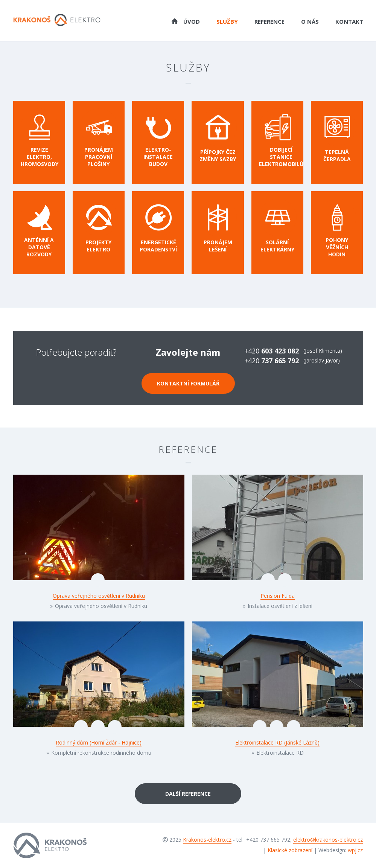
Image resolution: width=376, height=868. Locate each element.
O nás (310, 21)
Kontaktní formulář (188, 383)
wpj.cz (355, 850)
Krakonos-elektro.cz (207, 840)
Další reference (188, 794)
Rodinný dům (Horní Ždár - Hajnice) (99, 742)
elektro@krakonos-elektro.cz (328, 840)
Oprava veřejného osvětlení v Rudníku (99, 596)
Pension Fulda (278, 596)
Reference (269, 21)
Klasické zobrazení (290, 850)
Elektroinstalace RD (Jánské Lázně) (277, 742)
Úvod (186, 21)
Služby (227, 21)
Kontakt (349, 21)
